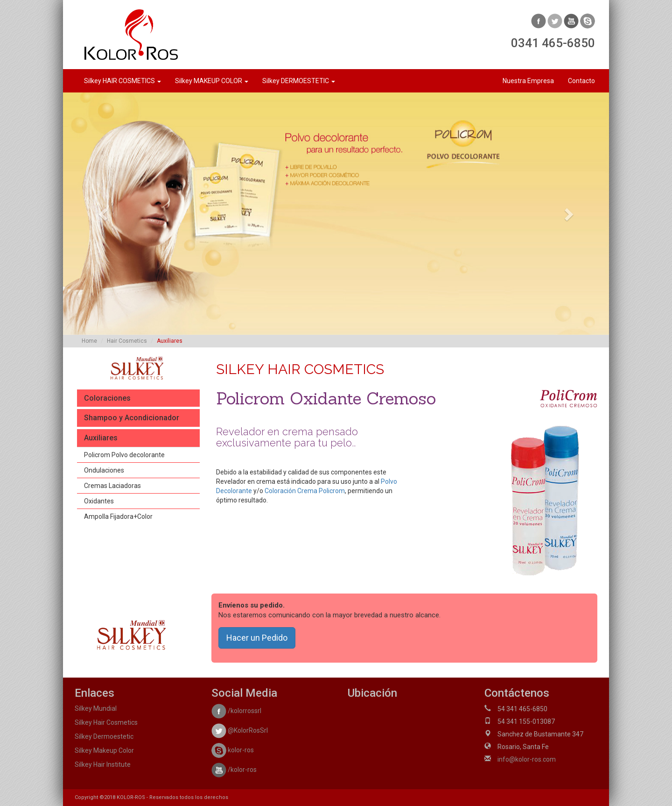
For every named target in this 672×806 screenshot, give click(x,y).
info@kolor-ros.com (527, 759)
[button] (104, 213)
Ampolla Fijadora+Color (118, 516)
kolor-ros (233, 750)
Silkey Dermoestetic (104, 736)
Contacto (581, 81)
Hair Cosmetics (127, 341)
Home (89, 341)
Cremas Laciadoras (112, 486)
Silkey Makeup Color (104, 750)
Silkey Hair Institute (103, 764)
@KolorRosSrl (240, 730)
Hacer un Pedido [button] (257, 638)
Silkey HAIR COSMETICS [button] (122, 81)
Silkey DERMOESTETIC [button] (299, 81)
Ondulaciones (104, 470)
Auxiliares (101, 438)
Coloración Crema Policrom (305, 491)
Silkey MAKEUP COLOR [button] (212, 81)
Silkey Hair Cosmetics (106, 722)
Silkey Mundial (96, 708)
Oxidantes (99, 501)
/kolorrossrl (236, 711)
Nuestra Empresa (528, 81)
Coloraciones (107, 398)
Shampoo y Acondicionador (132, 418)
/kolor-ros (234, 770)
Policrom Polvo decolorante (124, 455)
